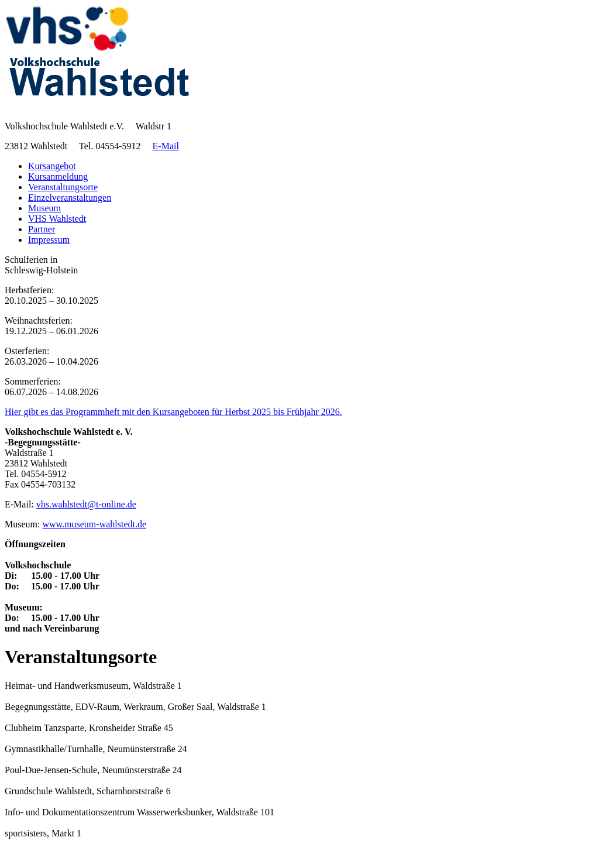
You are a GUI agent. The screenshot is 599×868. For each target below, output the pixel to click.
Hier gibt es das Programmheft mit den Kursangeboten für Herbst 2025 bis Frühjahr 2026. (173, 412)
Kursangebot (52, 166)
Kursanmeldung (58, 176)
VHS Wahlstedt (57, 219)
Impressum (49, 240)
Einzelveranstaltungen (70, 198)
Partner (42, 229)
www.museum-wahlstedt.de (94, 524)
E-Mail (166, 146)
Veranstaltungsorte (63, 187)
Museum (44, 208)
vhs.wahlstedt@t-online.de (86, 504)
